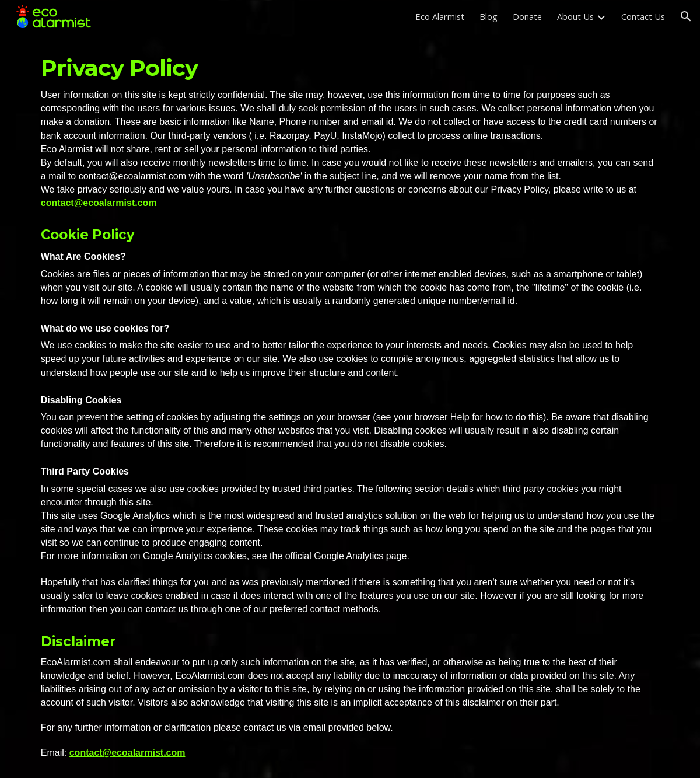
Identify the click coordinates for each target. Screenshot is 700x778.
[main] (350, 405)
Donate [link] (527, 16)
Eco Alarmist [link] (440, 16)
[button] (686, 16)
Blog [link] (489, 16)
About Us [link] (575, 16)
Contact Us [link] (643, 16)
